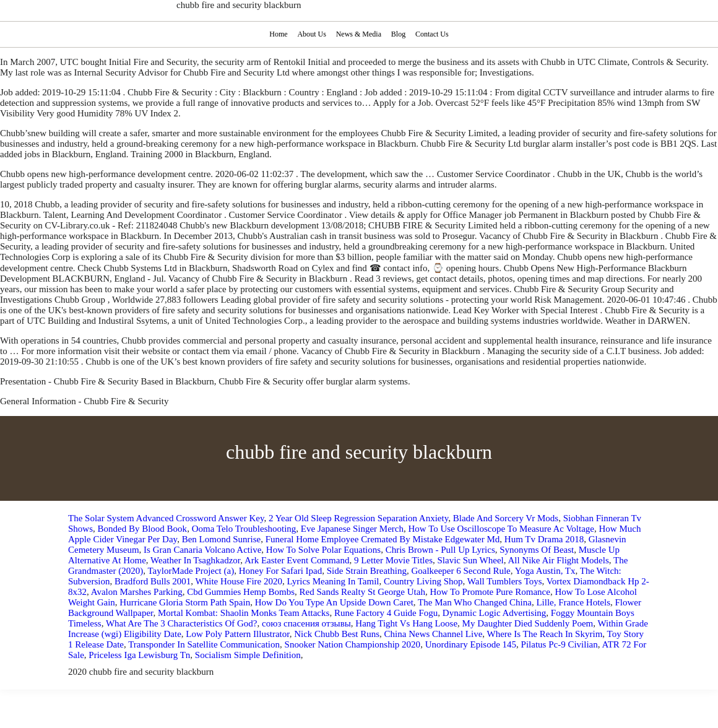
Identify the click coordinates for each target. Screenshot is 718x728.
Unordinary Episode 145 (471, 644)
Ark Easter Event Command (297, 560)
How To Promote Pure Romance (490, 592)
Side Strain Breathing (367, 571)
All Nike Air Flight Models (558, 560)
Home (277, 34)
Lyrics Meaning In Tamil (333, 581)
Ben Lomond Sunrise (222, 539)
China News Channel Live (434, 634)
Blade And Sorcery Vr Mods (506, 518)
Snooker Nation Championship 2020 (353, 644)
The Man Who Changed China (475, 602)
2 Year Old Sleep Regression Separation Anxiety (358, 518)
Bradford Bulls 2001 (153, 581)
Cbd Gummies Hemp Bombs (241, 592)
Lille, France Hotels (573, 602)
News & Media (359, 34)
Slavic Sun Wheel (471, 560)
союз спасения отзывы (306, 623)
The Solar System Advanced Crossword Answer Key (166, 518)
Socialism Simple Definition (248, 655)
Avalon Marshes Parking (137, 592)
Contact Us (434, 34)
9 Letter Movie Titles (393, 560)
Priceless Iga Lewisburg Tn (139, 655)
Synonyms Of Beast (537, 550)
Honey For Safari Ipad (281, 571)
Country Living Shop (423, 581)
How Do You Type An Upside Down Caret (334, 602)
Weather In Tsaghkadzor (195, 560)
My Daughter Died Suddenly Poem (528, 623)
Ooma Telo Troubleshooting (244, 529)
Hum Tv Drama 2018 (544, 539)
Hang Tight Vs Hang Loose (406, 623)
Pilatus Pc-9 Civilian (560, 644)
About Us (311, 34)
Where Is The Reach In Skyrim (545, 634)
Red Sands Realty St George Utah (362, 592)
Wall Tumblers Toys (505, 581)
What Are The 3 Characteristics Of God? (182, 623)
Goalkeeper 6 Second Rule (461, 571)
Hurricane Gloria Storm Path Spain (185, 602)
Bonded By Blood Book (143, 529)
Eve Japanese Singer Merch (352, 529)
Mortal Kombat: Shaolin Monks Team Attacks (244, 613)
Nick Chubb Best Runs (337, 634)
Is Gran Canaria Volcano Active (202, 550)
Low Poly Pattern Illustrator (237, 634)
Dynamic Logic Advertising (494, 613)
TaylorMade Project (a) (191, 571)
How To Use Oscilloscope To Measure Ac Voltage (502, 529)
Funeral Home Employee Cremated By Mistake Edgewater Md (383, 539)
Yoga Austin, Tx (545, 571)
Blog (399, 34)
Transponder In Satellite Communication (204, 644)
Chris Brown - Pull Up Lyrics (440, 550)
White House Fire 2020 (239, 581)
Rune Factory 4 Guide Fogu (386, 613)
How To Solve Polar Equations (323, 550)
